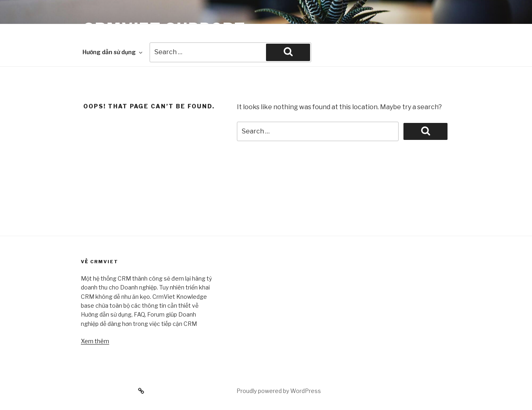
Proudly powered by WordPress (279, 391)
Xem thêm (95, 341)
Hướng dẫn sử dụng (113, 52)
